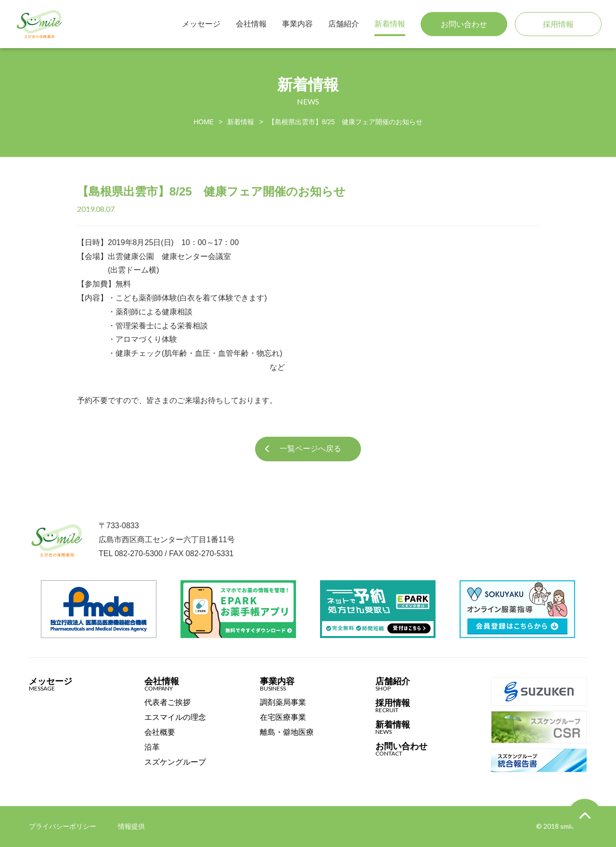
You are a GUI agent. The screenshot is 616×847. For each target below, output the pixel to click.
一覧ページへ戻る (310, 449)
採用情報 (558, 24)
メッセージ (201, 24)
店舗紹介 (344, 24)
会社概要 (160, 732)
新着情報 (390, 24)
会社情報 (251, 24)
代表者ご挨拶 (167, 703)
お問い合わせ (464, 24)
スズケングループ (175, 762)
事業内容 (297, 24)
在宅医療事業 (283, 717)
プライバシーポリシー (63, 826)
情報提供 (131, 826)
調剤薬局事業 (283, 703)
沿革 (152, 747)
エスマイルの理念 (175, 717)
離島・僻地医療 (287, 732)
